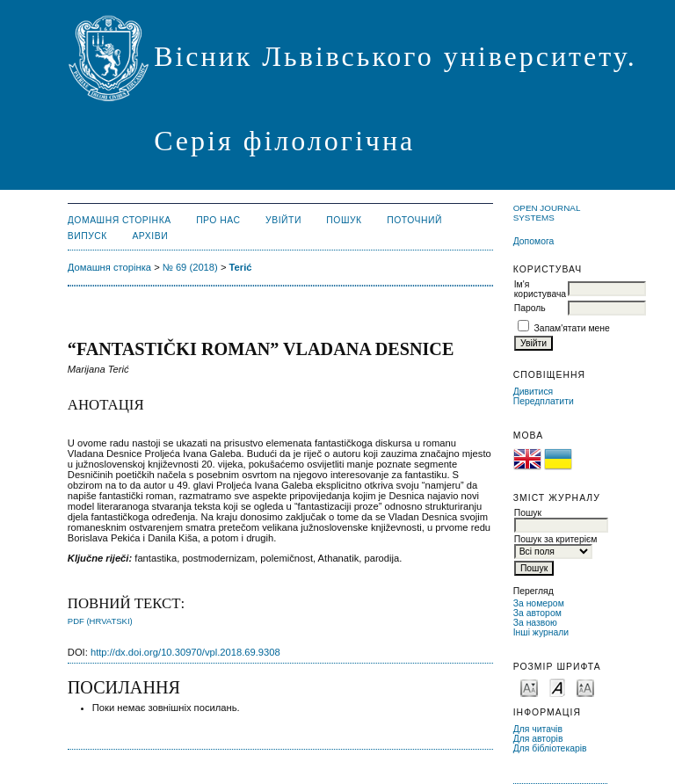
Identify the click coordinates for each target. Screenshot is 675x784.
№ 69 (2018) (190, 267)
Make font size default (557, 687)
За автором (537, 613)
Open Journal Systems (547, 213)
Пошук (344, 220)
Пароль (530, 308)
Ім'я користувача (540, 289)
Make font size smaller (529, 687)
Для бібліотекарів (550, 748)
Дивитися (533, 392)
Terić (241, 267)
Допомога (534, 241)
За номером (539, 603)
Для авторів (538, 739)
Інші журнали (541, 632)
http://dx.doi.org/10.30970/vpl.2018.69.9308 (185, 652)
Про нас (218, 220)
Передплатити (544, 401)
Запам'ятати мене (572, 328)
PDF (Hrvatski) (100, 621)
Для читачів (538, 729)
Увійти (283, 220)
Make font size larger (585, 687)
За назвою (535, 623)
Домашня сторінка (120, 220)
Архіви (150, 236)
